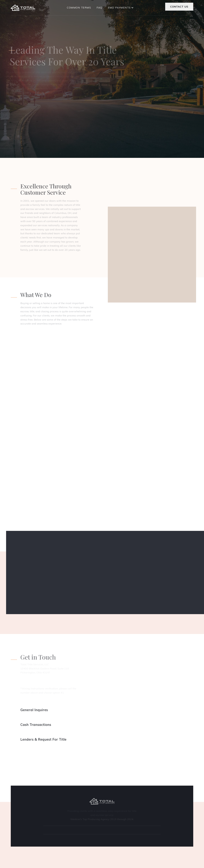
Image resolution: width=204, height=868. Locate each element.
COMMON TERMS (79, 7)
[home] (23, 8)
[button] (121, 7)
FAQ (99, 7)
